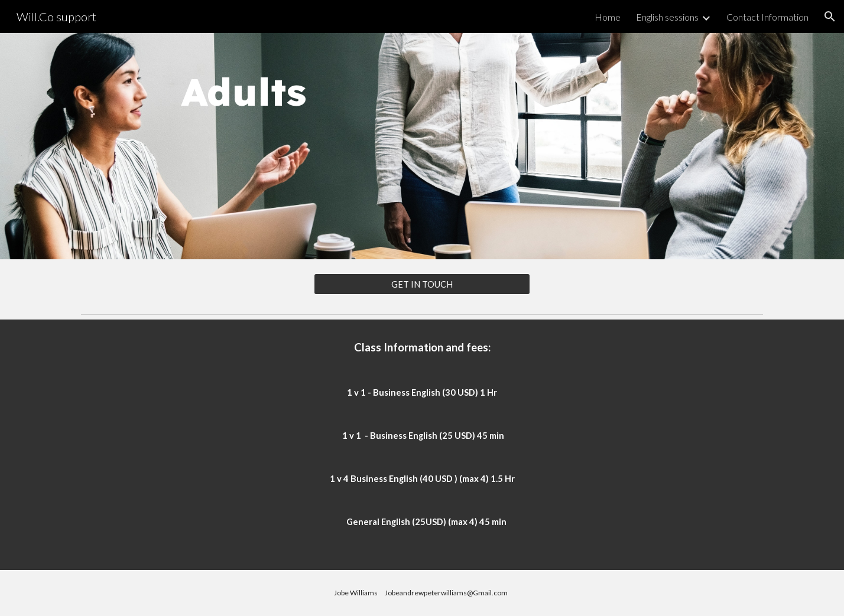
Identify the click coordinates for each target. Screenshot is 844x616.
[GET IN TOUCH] (422, 284)
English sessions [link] (667, 17)
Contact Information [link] (767, 17)
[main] (218, 146)
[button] (830, 17)
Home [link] (608, 17)
